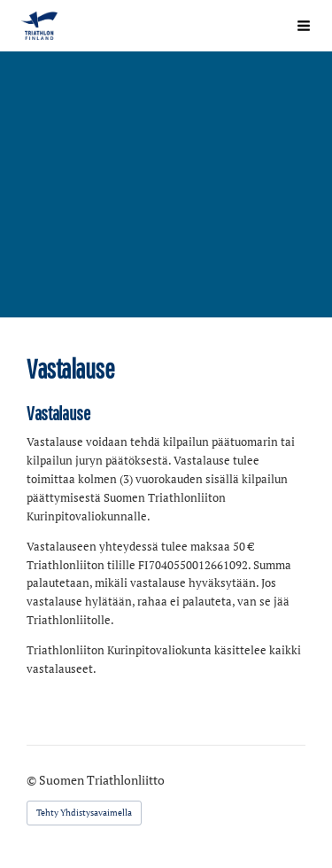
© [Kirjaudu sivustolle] (33, 780)
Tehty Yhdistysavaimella (84, 813)
